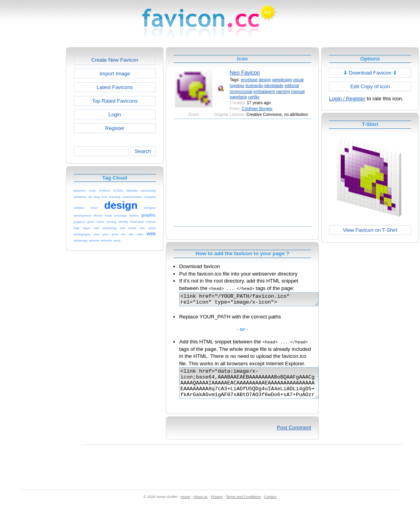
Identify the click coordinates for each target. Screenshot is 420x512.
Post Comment (294, 436)
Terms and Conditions (243, 505)
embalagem (264, 91)
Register (115, 128)
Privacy (217, 505)
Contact (271, 505)
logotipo (237, 85)
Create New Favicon (115, 60)
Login (115, 115)
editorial (292, 85)
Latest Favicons (115, 87)
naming (283, 91)
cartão (254, 97)
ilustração (254, 85)
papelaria (238, 97)
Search (143, 151)
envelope (249, 80)
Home (186, 505)
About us (200, 505)
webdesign (282, 80)
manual (298, 91)
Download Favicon (370, 73)
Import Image (115, 74)
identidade (274, 85)
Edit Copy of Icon (370, 86)
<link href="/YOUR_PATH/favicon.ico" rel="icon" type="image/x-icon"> (257, 300)
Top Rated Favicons (115, 101)
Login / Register (347, 99)
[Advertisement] (32, 164)
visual (298, 80)
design (265, 80)
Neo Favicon (245, 73)
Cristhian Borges (257, 108)
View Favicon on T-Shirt (370, 230)
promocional (241, 91)
